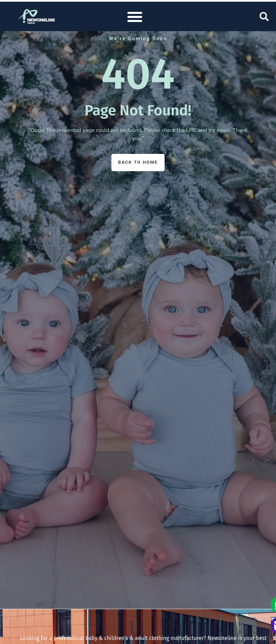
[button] (135, 17)
